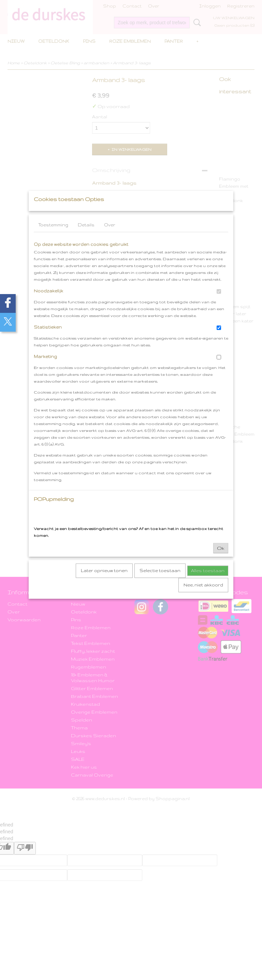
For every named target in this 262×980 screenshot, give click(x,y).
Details (86, 238)
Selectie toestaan (160, 584)
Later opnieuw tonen (104, 584)
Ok (221, 561)
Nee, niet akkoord (203, 598)
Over (110, 238)
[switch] (219, 305)
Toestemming (53, 238)
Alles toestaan (208, 584)
